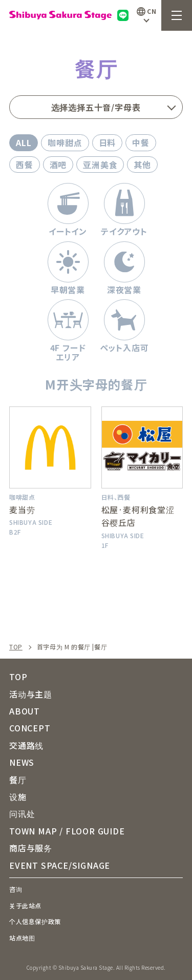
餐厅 (18, 780)
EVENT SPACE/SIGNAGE (60, 865)
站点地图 (22, 938)
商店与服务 (31, 848)
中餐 (141, 142)
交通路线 (26, 745)
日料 (108, 142)
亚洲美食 (100, 165)
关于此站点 (25, 905)
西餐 (25, 165)
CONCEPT (30, 728)
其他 (142, 165)
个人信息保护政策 (35, 921)
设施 (18, 797)
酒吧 (58, 165)
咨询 (16, 889)
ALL (24, 142)
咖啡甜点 (65, 142)
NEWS (22, 762)
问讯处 (22, 813)
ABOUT (25, 711)
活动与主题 (31, 694)
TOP (16, 647)
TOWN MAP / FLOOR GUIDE (67, 831)
